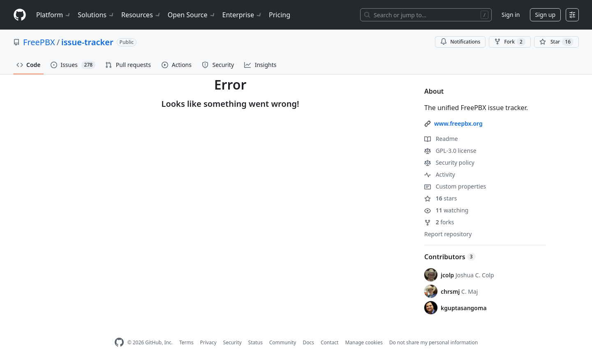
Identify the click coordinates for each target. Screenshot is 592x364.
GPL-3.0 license (450, 151)
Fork (510, 42)
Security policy (449, 162)
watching (446, 210)
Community (283, 342)
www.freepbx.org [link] (458, 123)
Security (232, 342)
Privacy (208, 342)
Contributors (450, 257)
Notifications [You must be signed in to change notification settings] (460, 42)
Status (256, 342)
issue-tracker (87, 42)
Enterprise (242, 15)
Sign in (511, 15)
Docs (308, 342)
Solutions (96, 15)
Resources (141, 15)
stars (441, 198)
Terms (186, 342)
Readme (441, 139)
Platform (54, 15)
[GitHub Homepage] (119, 342)
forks (439, 222)
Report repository (448, 234)
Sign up (545, 15)
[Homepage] (20, 15)
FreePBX (39, 42)
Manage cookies (364, 342)
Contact (330, 342)
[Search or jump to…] (426, 15)
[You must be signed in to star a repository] (556, 42)
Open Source (192, 15)
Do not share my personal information (434, 342)
